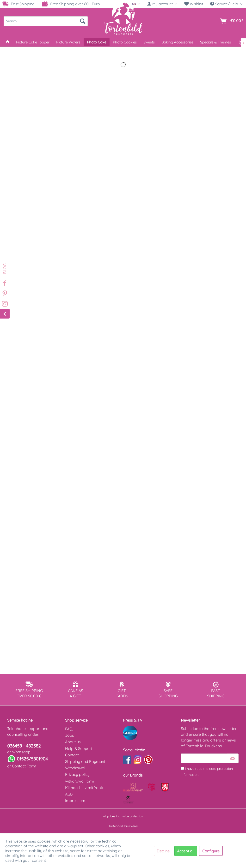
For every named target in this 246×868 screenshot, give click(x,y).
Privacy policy (77, 774)
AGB (69, 794)
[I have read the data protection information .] (182, 768)
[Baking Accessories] (177, 42)
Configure (211, 851)
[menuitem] (162, 4)
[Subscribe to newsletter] (233, 758)
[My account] (162, 4)
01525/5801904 (32, 759)
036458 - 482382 (24, 746)
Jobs (70, 735)
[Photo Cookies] (125, 42)
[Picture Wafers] (68, 42)
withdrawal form (80, 781)
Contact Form (24, 766)
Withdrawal (75, 768)
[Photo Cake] (97, 42)
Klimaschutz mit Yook (84, 788)
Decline (163, 851)
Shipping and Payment (85, 761)
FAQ (69, 729)
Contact (72, 755)
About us (73, 742)
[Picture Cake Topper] (33, 42)
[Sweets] (149, 42)
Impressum (75, 801)
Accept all (186, 851)
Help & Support (79, 748)
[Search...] (46, 21)
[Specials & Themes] (215, 42)
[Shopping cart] (231, 21)
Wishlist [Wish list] (194, 4)
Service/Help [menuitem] (225, 4)
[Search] (83, 21)
